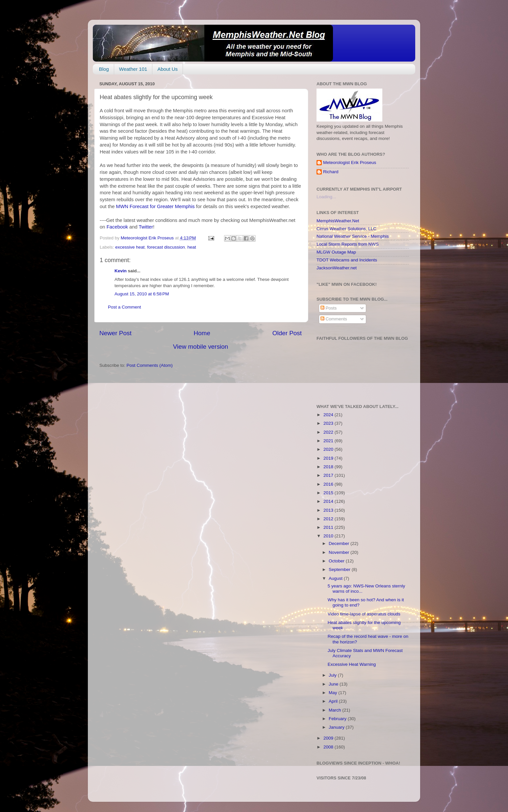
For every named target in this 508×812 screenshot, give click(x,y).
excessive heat (130, 247)
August (336, 578)
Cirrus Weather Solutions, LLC (346, 229)
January (337, 727)
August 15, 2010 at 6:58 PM (142, 294)
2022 (329, 432)
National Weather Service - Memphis (353, 236)
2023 (329, 423)
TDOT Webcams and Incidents (347, 260)
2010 (329, 536)
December (340, 543)
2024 (329, 415)
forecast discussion (166, 247)
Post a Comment (125, 307)
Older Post (287, 333)
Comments (334, 319)
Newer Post (115, 333)
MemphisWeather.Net (338, 221)
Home (202, 333)
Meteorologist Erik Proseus (350, 162)
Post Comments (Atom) (150, 365)
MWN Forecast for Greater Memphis (156, 206)
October (337, 561)
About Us (167, 69)
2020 (329, 449)
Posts (329, 308)
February (338, 719)
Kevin (121, 271)
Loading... (326, 197)
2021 (329, 441)
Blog (104, 69)
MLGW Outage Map (336, 252)
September (340, 569)
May (333, 693)
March (335, 710)
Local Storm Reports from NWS (348, 244)
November (340, 552)
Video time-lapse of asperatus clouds (364, 614)
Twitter (146, 227)
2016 (329, 484)
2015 (329, 493)
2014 (329, 501)
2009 (329, 738)
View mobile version (201, 347)
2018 (329, 467)
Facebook (117, 227)
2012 (329, 519)
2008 (329, 747)
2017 (329, 475)
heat (191, 247)
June (334, 684)
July (333, 675)
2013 (329, 510)
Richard (331, 172)
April (334, 701)
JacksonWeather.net (337, 268)
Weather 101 (133, 69)
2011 (329, 527)
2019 (329, 458)
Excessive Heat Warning (352, 664)
